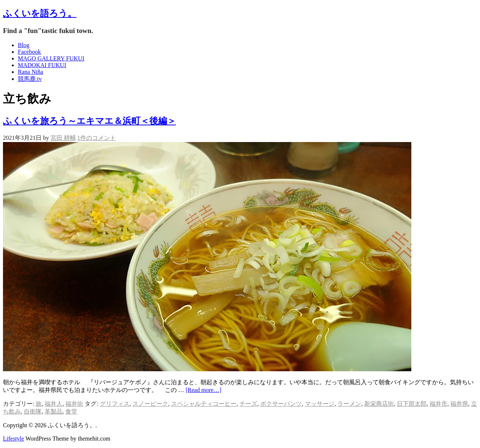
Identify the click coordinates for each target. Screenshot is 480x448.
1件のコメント (97, 138)
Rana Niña (30, 72)
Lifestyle (14, 439)
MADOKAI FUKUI (42, 65)
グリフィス (115, 404)
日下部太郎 (412, 404)
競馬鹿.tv (30, 79)
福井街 (74, 404)
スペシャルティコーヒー (204, 404)
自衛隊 (33, 411)
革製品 (53, 411)
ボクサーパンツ (281, 404)
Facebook (29, 52)
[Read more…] (203, 390)
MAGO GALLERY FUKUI (51, 58)
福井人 (53, 404)
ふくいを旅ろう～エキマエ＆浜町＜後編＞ (89, 121)
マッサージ (320, 404)
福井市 (438, 404)
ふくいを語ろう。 (40, 13)
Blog (24, 45)
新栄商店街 (379, 404)
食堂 (71, 411)
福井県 (459, 404)
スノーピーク (150, 404)
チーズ (248, 404)
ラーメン (349, 404)
